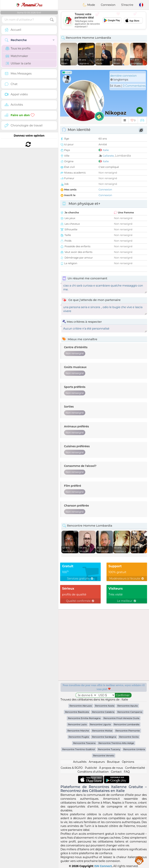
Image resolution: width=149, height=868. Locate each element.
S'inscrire (127, 5)
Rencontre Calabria (103, 712)
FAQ (127, 772)
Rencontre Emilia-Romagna (84, 718)
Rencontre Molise (102, 731)
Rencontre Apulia (128, 706)
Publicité (91, 768)
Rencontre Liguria (100, 724)
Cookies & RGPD (72, 768)
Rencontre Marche (78, 731)
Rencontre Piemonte (128, 731)
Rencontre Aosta (105, 706)
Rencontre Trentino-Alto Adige (116, 743)
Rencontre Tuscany (109, 749)
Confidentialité (135, 768)
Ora (29, 5)
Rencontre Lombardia (126, 724)
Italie (106, 150)
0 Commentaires (134, 86)
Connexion (108, 5)
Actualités (80, 762)
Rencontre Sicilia (129, 737)
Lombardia (123, 156)
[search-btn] (52, 20)
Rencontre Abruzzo (81, 706)
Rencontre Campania (130, 712)
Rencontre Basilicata (77, 712)
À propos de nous (111, 768)
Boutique (113, 762)
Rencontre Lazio (77, 724)
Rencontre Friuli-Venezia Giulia (121, 718)
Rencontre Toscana (84, 743)
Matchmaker (17, 56)
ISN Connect (103, 866)
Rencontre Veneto (104, 755)
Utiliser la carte (18, 63)
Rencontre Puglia (79, 737)
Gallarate (108, 156)
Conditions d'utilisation (93, 772)
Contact (116, 772)
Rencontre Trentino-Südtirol (79, 749)
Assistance (139, 860)
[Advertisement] (104, 20)
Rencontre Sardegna (104, 737)
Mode (89, 5)
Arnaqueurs (97, 762)
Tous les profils (18, 48)
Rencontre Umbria (134, 749)
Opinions (128, 762)
